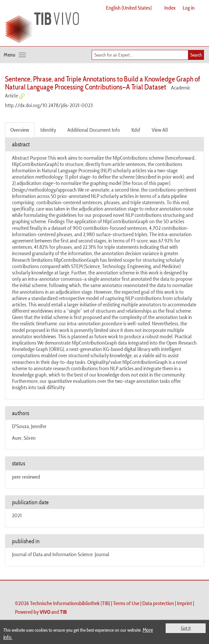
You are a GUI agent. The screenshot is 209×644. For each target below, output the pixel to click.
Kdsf (136, 130)
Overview (20, 130)
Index (170, 8)
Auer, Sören (24, 438)
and (53, 612)
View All (160, 130)
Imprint (184, 603)
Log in (189, 8)
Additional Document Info (94, 130)
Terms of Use (126, 603)
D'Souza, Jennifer (29, 426)
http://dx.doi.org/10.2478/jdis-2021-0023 (49, 105)
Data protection (158, 603)
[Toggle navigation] (15, 55)
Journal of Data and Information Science (52, 554)
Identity (48, 130)
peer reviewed (26, 477)
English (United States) (129, 8)
